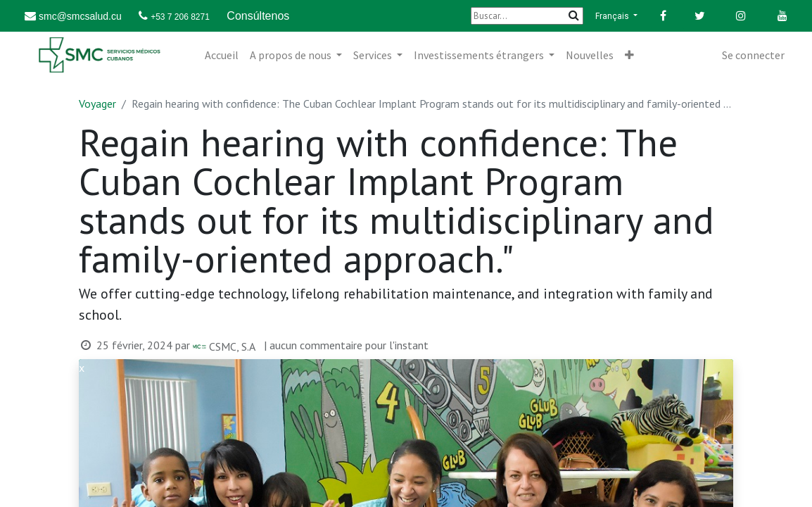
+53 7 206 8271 (180, 17)
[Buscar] (527, 16)
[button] (629, 55)
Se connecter (753, 55)
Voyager (97, 104)
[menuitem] (222, 55)
